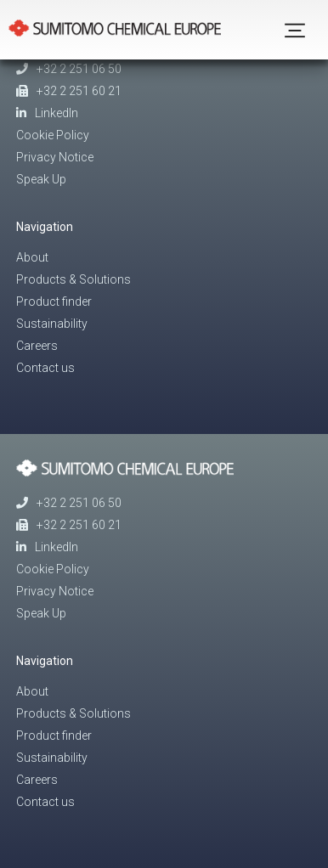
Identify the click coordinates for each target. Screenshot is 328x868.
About (32, 257)
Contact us (45, 368)
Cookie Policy (53, 135)
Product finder (54, 302)
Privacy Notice (55, 157)
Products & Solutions (74, 279)
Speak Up (41, 179)
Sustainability (52, 324)
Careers (37, 346)
